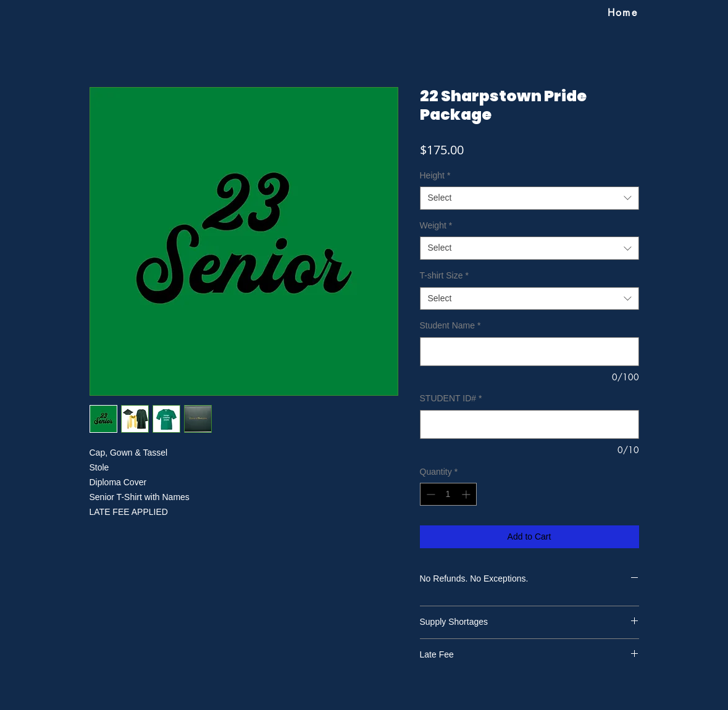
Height (435, 175)
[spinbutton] (448, 494)
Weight (436, 225)
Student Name (450, 325)
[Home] (623, 12)
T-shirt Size (444, 275)
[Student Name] (529, 352)
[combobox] (529, 198)
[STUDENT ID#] (529, 424)
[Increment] (467, 494)
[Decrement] (429, 494)
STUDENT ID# (451, 398)
